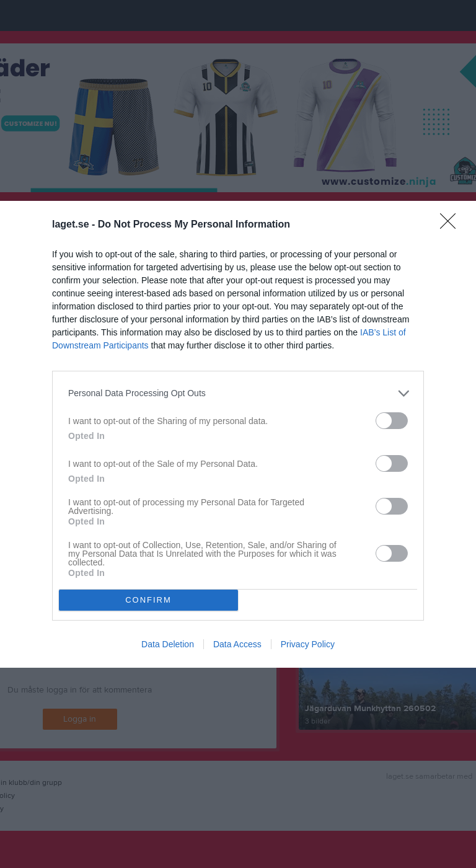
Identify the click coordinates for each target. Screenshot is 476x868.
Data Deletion (168, 644)
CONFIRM (148, 600)
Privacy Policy (308, 644)
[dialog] (238, 434)
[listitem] (238, 393)
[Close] (452, 225)
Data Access (237, 644)
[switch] (392, 421)
